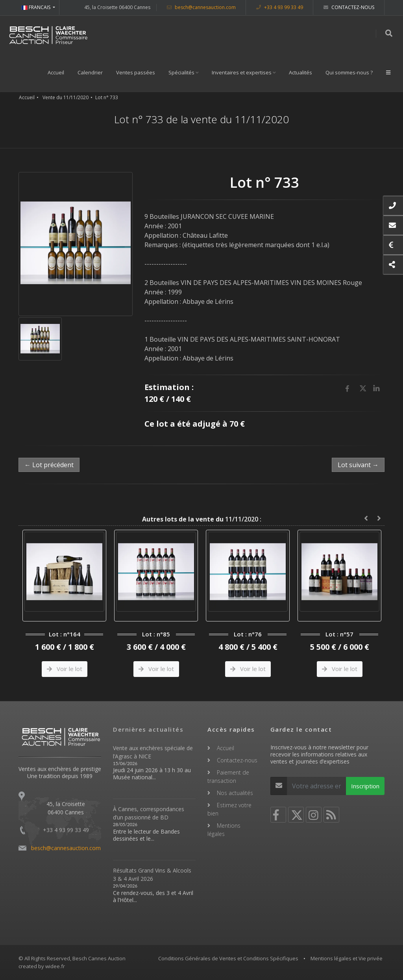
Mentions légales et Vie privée (347, 958)
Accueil (56, 72)
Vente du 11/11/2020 (66, 97)
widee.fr (55, 966)
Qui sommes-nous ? (349, 72)
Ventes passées (136, 72)
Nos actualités (235, 793)
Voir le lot (65, 669)
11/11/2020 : (202, 519)
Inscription (365, 786)
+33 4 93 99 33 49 (280, 7)
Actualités (300, 72)
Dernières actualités (148, 729)
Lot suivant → (358, 465)
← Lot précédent (49, 465)
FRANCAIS (36, 7)
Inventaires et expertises (242, 72)
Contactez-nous (349, 7)
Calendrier (90, 72)
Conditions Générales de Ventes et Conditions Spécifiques (228, 958)
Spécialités (181, 72)
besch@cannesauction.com (201, 7)
